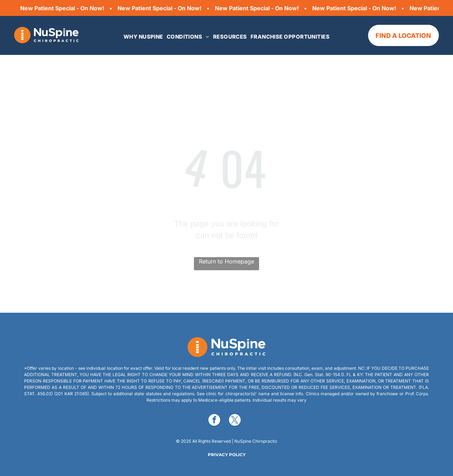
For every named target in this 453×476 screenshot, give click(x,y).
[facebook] (214, 421)
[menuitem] (143, 37)
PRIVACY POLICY (227, 455)
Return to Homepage (226, 261)
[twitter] (235, 421)
